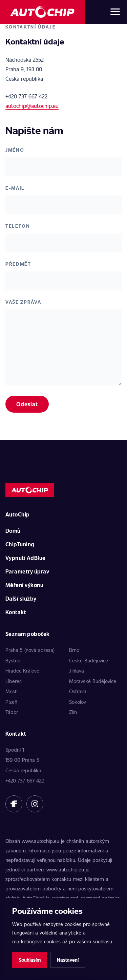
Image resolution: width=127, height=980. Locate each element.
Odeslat (27, 404)
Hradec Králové (22, 671)
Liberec (14, 681)
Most (11, 691)
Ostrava (78, 691)
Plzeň (11, 702)
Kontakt (16, 612)
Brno (74, 650)
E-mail (15, 188)
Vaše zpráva (23, 302)
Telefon (18, 226)
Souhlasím (30, 960)
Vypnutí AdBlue (26, 558)
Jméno (15, 150)
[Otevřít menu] (115, 12)
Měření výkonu (24, 585)
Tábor (12, 712)
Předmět (18, 264)
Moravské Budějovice (93, 681)
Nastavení (68, 960)
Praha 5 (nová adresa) (30, 650)
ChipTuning (20, 544)
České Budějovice (89, 660)
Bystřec (14, 660)
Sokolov (78, 702)
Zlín (73, 712)
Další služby (21, 598)
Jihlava (77, 671)
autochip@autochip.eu (32, 106)
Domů (13, 531)
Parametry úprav (27, 571)
